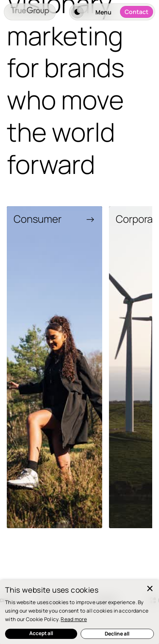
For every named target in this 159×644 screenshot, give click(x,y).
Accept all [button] (41, 633)
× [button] (149, 589)
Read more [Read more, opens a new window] (74, 619)
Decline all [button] (117, 634)
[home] (30, 12)
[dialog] (79, 612)
